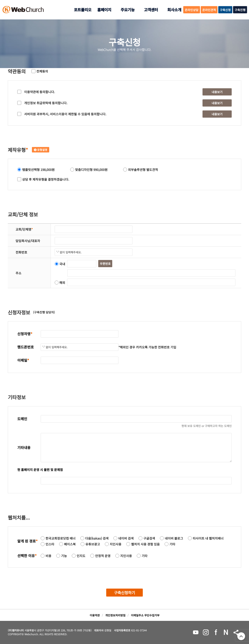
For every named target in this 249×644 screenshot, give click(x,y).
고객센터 (151, 10)
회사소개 (174, 10)
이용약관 (95, 615)
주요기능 (128, 10)
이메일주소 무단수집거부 (145, 615)
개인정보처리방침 (115, 615)
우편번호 (105, 264)
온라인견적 (209, 10)
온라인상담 (192, 10)
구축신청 (225, 10)
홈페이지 (104, 10)
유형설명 (41, 150)
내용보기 (217, 92)
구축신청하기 (124, 593)
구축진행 (240, 10)
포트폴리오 (83, 10)
